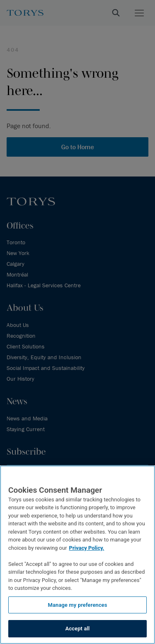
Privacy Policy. (87, 548)
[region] (77, 555)
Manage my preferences (78, 605)
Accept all (77, 628)
